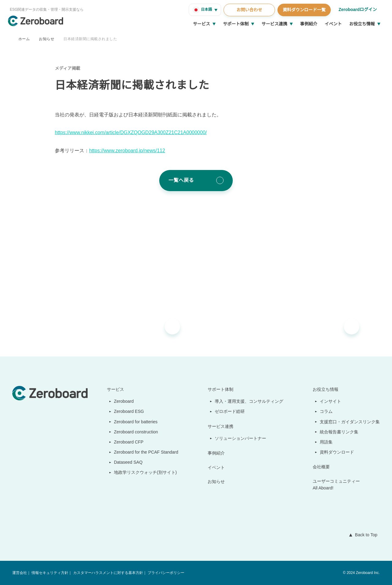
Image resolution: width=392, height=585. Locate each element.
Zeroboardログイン (357, 9)
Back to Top (365, 535)
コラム (326, 411)
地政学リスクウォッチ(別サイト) (142, 472)
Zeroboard (122, 401)
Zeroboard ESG (126, 411)
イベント (333, 24)
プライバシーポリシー (165, 573)
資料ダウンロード (337, 452)
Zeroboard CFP (126, 442)
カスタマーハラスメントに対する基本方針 (107, 573)
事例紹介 (309, 24)
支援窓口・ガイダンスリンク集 (350, 422)
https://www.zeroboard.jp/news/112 (130, 151)
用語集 (326, 442)
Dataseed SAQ (125, 462)
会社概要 (322, 467)
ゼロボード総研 (230, 411)
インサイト (331, 401)
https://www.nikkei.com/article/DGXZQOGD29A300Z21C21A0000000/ (134, 133)
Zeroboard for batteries (135, 422)
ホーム (24, 39)
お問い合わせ (248, 10)
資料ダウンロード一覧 (303, 10)
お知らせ (47, 39)
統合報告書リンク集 (339, 432)
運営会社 (20, 573)
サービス (202, 24)
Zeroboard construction (135, 432)
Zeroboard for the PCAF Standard (145, 452)
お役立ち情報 (362, 24)
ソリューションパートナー (241, 438)
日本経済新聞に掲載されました (90, 39)
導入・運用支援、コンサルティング (249, 401)
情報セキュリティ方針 (50, 573)
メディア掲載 (68, 68)
